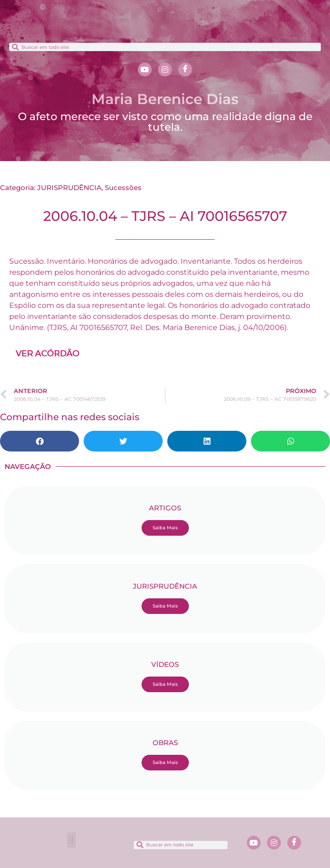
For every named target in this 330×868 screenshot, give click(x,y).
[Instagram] (165, 69)
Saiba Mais (165, 528)
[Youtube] (145, 69)
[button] (165, 17)
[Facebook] (185, 69)
